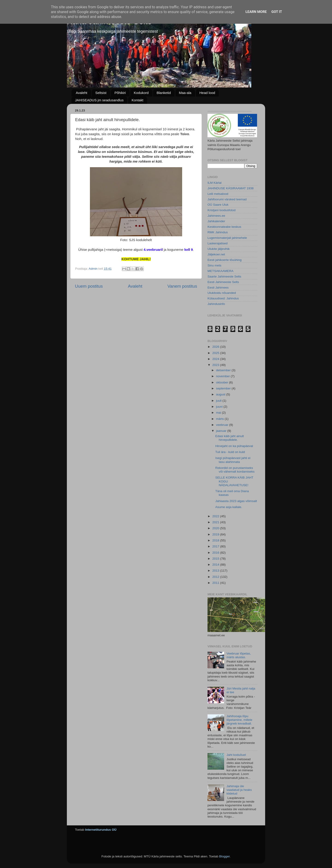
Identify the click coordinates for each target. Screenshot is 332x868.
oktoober (222, 382)
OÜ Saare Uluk (218, 205)
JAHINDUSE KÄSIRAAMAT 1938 (231, 188)
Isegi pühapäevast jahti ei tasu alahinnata (233, 460)
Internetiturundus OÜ (101, 830)
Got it (277, 12)
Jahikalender (216, 221)
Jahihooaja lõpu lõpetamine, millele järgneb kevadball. (239, 720)
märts (220, 419)
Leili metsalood (218, 194)
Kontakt (138, 100)
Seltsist (101, 93)
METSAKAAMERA (221, 271)
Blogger (224, 856)
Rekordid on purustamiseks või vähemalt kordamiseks (235, 470)
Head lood (207, 93)
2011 (216, 583)
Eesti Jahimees (218, 288)
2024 (216, 359)
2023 (216, 365)
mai (219, 413)
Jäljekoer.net (216, 254)
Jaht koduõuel (236, 755)
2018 (216, 540)
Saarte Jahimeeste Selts (224, 276)
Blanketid (164, 93)
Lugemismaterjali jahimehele (227, 238)
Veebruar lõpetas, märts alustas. (239, 655)
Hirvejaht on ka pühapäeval (234, 446)
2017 (216, 546)
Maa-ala (185, 93)
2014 (216, 565)
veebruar (223, 425)
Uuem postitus (89, 286)
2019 (216, 534)
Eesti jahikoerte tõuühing (225, 260)
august (221, 394)
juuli (219, 401)
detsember (224, 370)
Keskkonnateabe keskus (224, 227)
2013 (216, 571)
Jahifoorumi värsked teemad (227, 199)
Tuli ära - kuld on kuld (230, 452)
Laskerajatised (218, 243)
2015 (216, 559)
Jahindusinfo (216, 304)
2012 (216, 577)
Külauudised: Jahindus (223, 298)
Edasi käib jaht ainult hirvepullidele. (230, 438)
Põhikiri (120, 93)
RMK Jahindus (218, 232)
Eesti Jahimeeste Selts (223, 282)
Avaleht (82, 93)
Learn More (256, 12)
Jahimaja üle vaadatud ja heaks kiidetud (239, 790)
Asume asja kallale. (229, 507)
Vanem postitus (182, 286)
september (224, 388)
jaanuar (222, 431)
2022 (216, 516)
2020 (216, 528)
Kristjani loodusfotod (222, 210)
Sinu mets (214, 265)
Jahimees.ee (216, 216)
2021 (216, 522)
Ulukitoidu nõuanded (222, 293)
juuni (220, 407)
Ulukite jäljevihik (219, 249)
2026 (216, 347)
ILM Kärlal (215, 183)
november (223, 376)
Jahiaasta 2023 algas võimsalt (236, 501)
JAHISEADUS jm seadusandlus (99, 100)
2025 (216, 353)
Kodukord (141, 93)
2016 (216, 553)
